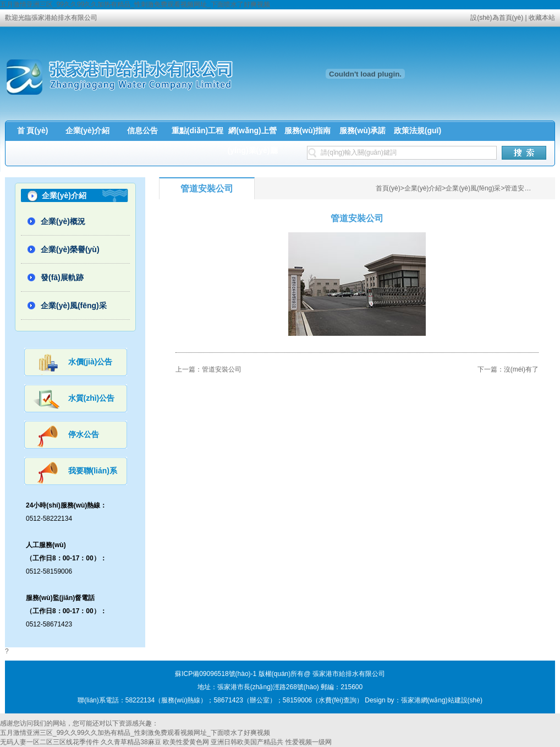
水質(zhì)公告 (92, 398)
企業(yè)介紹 (88, 130)
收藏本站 (542, 18)
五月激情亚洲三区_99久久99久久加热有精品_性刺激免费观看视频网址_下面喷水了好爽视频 (135, 4)
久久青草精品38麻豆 (131, 742)
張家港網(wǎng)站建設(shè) (442, 700)
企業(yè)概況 (63, 221)
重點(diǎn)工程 (197, 130)
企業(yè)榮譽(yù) (70, 249)
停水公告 (84, 434)
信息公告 (142, 130)
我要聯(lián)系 (93, 471)
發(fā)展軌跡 (62, 277)
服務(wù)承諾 (363, 130)
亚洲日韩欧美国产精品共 (247, 742)
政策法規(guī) (418, 130)
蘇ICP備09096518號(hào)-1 (216, 674)
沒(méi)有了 (521, 369)
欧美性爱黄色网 (186, 742)
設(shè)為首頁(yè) (497, 18)
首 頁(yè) (33, 130)
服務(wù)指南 (308, 130)
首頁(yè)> (390, 188)
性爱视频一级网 (309, 742)
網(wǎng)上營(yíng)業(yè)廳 (253, 140)
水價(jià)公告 (90, 362)
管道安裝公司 (524, 188)
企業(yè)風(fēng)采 (74, 306)
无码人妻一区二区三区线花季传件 (50, 742)
